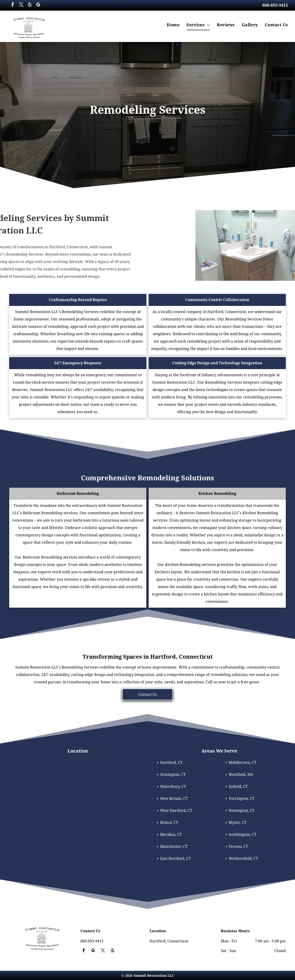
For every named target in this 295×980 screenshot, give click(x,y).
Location (78, 751)
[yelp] (30, 5)
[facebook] (13, 5)
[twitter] (21, 5)
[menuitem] (173, 25)
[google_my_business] (38, 5)
